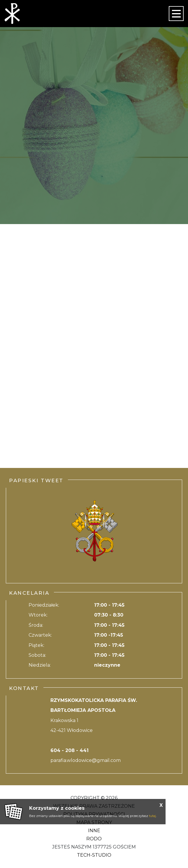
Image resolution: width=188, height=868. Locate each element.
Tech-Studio (94, 855)
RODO (94, 839)
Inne (94, 831)
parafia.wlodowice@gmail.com (86, 760)
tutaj (152, 816)
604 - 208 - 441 (70, 750)
